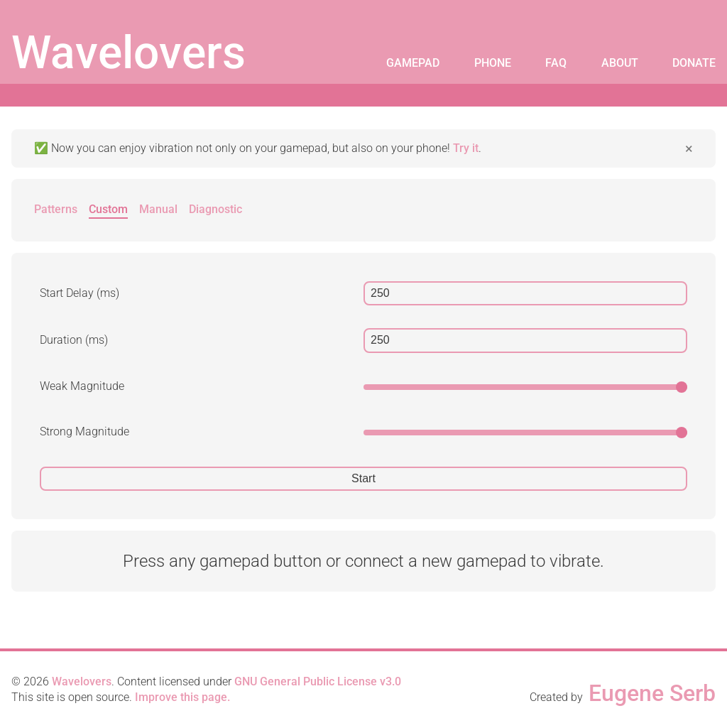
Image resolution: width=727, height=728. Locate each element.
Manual (158, 209)
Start (363, 478)
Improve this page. (182, 697)
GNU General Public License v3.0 (318, 681)
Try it (466, 148)
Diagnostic (215, 209)
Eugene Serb (652, 693)
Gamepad (413, 63)
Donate (694, 63)
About (620, 63)
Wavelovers (129, 53)
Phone (493, 63)
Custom (108, 209)
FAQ (556, 63)
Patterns (56, 209)
